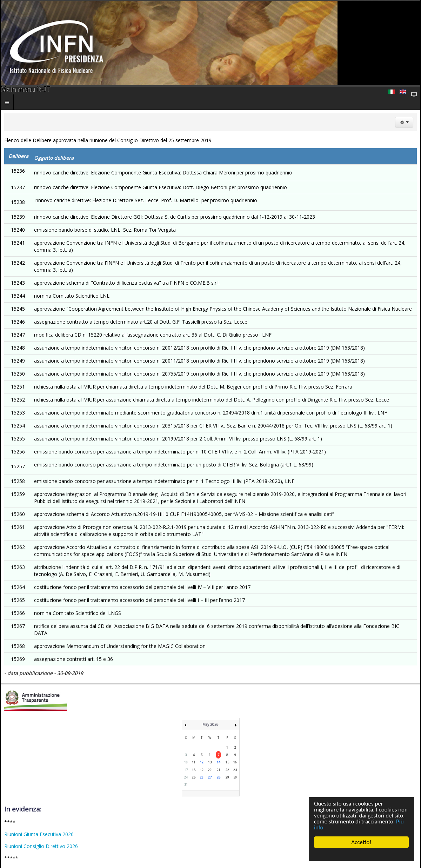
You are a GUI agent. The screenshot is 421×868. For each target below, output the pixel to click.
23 (235, 770)
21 (219, 770)
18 (194, 770)
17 (186, 770)
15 (227, 762)
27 (210, 777)
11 (194, 762)
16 (235, 762)
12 (202, 762)
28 (219, 777)
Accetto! (361, 842)
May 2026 (210, 724)
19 (202, 770)
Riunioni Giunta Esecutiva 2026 (39, 834)
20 (210, 770)
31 (186, 785)
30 (235, 777)
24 (186, 777)
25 (194, 777)
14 (219, 762)
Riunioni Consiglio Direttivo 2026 (41, 846)
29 (227, 777)
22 (227, 770)
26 (202, 777)
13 (210, 762)
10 (186, 762)
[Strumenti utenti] (404, 122)
